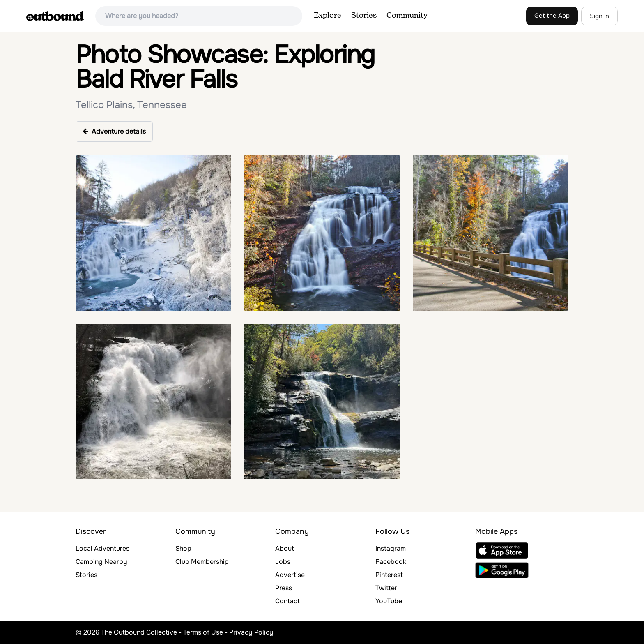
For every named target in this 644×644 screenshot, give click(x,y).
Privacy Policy (251, 632)
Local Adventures (102, 548)
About (285, 548)
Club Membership (202, 562)
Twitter (386, 588)
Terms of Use (203, 632)
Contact (287, 601)
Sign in (599, 16)
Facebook (391, 562)
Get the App (552, 16)
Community (407, 16)
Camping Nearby (101, 562)
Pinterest (389, 575)
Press (284, 588)
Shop (183, 548)
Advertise (290, 575)
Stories (364, 16)
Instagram (391, 548)
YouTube (389, 601)
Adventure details (114, 131)
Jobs (283, 562)
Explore (328, 16)
